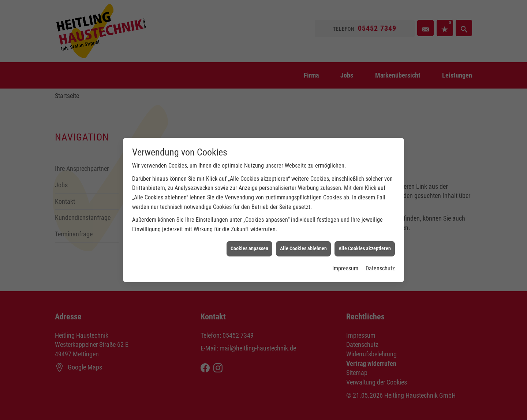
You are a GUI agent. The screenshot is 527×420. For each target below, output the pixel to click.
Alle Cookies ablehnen (303, 245)
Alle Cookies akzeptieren (365, 245)
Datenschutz (380, 265)
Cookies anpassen (249, 245)
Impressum (345, 265)
